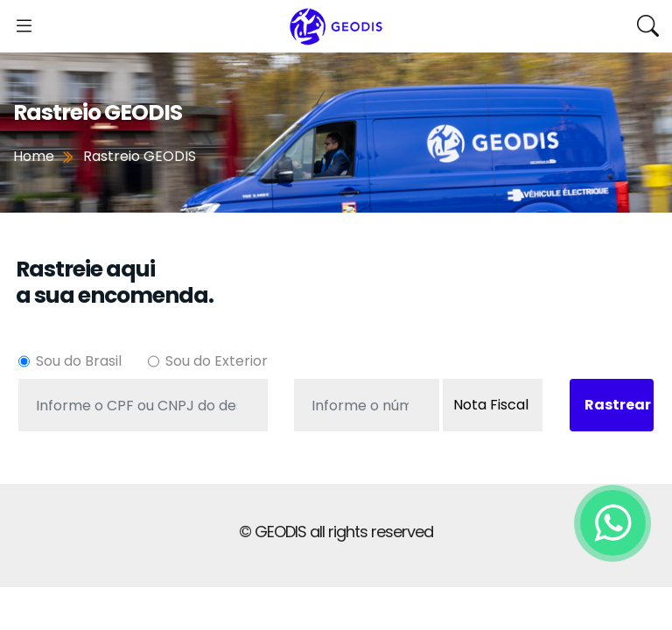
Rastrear (618, 405)
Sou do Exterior (217, 361)
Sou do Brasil (79, 361)
